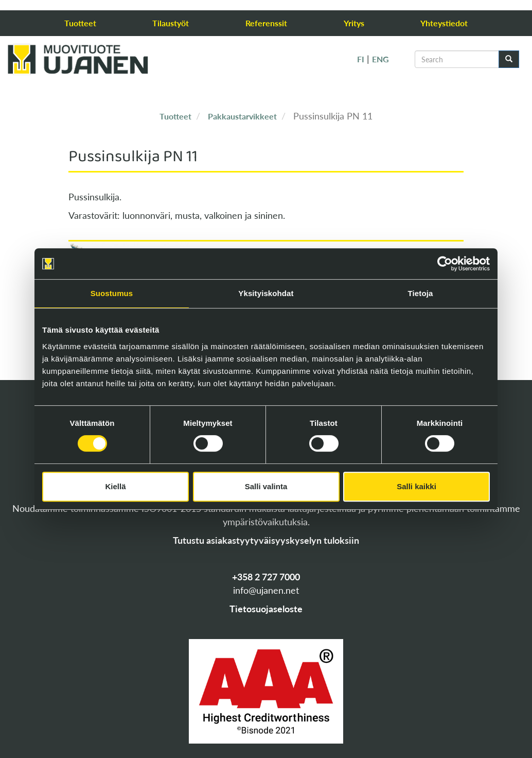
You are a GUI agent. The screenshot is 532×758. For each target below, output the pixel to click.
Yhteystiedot (444, 23)
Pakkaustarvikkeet (242, 116)
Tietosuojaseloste (266, 609)
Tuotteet (80, 23)
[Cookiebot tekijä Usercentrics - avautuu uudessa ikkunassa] (445, 264)
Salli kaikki (416, 486)
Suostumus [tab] (112, 293)
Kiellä (115, 486)
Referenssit (266, 23)
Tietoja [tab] (421, 293)
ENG (380, 59)
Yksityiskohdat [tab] (266, 293)
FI (361, 59)
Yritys (354, 23)
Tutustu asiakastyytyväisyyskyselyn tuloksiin (266, 540)
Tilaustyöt (171, 23)
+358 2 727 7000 (266, 577)
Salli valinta (266, 486)
